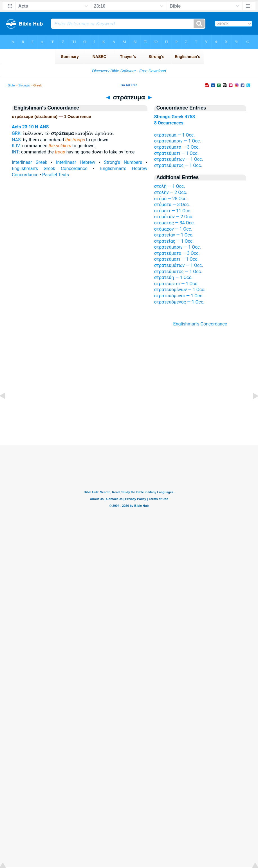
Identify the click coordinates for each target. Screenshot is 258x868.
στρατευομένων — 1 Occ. (180, 290)
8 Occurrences (169, 123)
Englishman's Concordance (200, 324)
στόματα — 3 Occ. (172, 205)
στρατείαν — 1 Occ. (174, 235)
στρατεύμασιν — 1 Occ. (178, 141)
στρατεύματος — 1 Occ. (178, 165)
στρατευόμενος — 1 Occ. (179, 302)
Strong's (24, 85)
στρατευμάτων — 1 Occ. (179, 159)
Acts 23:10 (23, 127)
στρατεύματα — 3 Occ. (177, 147)
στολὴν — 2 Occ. (171, 192)
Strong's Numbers (123, 162)
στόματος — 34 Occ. (175, 223)
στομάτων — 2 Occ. (174, 217)
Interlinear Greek (30, 162)
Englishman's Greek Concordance (50, 169)
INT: (16, 152)
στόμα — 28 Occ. (171, 199)
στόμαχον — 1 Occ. (173, 229)
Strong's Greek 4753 (175, 117)
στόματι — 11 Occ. (173, 211)
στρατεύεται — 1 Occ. (176, 284)
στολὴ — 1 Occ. (170, 186)
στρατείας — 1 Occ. (174, 241)
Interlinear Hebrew (76, 162)
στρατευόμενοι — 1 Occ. (179, 296)
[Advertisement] (129, 410)
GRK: (17, 133)
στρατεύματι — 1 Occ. (176, 153)
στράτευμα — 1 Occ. (175, 135)
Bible (11, 85)
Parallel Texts (56, 175)
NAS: (17, 140)
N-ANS (42, 127)
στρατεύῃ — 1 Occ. (173, 277)
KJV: (16, 146)
